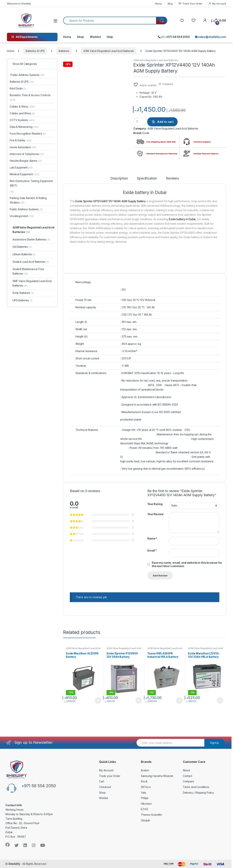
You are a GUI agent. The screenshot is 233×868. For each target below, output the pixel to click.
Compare (168, 84)
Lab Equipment (21, 167)
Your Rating (155, 504)
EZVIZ (144, 809)
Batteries (64, 51)
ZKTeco (146, 787)
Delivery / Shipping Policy (198, 793)
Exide (146, 133)
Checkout (105, 787)
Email (152, 550)
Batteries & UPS (35, 51)
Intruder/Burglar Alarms (26, 161)
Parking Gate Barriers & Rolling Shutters (28, 200)
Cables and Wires (22, 113)
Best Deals (18, 88)
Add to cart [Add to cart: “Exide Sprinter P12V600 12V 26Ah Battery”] (139, 700)
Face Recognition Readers (28, 134)
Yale (143, 793)
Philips (145, 798)
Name (152, 538)
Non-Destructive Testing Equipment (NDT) (31, 183)
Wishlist (95, 37)
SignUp (214, 743)
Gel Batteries (22, 247)
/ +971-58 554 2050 (174, 37)
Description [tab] (119, 178)
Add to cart (165, 122)
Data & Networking (24, 127)
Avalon (145, 770)
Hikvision (146, 804)
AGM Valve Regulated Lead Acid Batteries (109, 51)
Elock (144, 781)
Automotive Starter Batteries (31, 239)
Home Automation (23, 147)
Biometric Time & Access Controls (30, 97)
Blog (170, 4)
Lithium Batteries (24, 254)
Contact (187, 776)
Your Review (155, 514)
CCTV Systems (22, 120)
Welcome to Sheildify (19, 4)
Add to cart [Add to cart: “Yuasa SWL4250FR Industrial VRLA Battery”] (179, 700)
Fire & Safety (21, 140)
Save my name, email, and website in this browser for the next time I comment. (187, 564)
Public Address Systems (27, 75)
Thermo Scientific (152, 815)
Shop (80, 37)
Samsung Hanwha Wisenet (157, 776)
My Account (217, 4)
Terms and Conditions (196, 787)
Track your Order (110, 776)
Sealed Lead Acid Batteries (31, 262)
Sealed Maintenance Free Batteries (28, 271)
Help (110, 37)
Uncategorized (22, 216)
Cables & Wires (22, 107)
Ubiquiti (145, 820)
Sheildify (14, 864)
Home (67, 37)
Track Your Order (190, 4)
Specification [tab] (147, 178)
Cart (102, 781)
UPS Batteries (22, 300)
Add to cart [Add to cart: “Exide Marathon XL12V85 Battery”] (98, 700)
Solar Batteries (23, 293)
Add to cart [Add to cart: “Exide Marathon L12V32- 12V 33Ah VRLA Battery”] (220, 700)
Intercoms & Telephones (27, 154)
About (158, 4)
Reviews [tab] (172, 178)
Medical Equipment (25, 174)
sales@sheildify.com (211, 37)
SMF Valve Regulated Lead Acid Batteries (32, 283)
